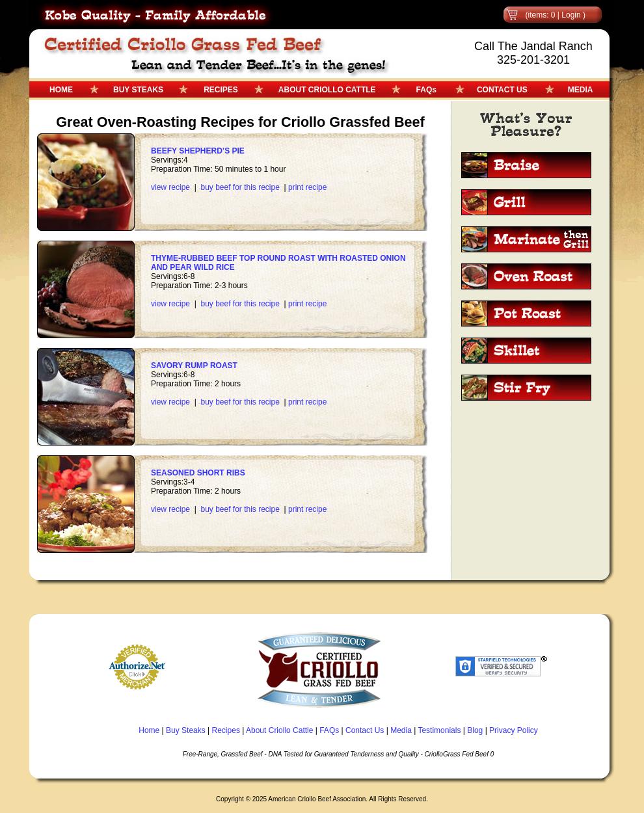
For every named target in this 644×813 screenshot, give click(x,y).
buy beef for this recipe (240, 187)
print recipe (307, 187)
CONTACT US (502, 90)
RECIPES (221, 90)
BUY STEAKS (138, 90)
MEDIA (581, 90)
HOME (61, 90)
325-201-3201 (533, 60)
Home (149, 730)
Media (401, 730)
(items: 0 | (543, 15)
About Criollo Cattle (279, 730)
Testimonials (439, 730)
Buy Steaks (186, 730)
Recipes (226, 730)
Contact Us (365, 730)
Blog (475, 730)
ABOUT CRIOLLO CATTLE (327, 90)
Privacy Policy (514, 730)
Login (571, 15)
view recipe (170, 187)
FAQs (426, 90)
